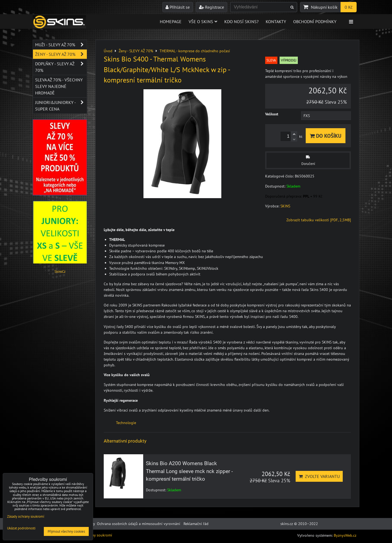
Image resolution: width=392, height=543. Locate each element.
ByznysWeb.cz (345, 535)
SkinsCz (60, 271)
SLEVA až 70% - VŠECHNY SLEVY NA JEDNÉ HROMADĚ (59, 86)
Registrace (212, 7)
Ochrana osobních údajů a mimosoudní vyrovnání (139, 524)
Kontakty (276, 22)
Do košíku (326, 136)
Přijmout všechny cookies (66, 531)
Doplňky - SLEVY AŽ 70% (61, 67)
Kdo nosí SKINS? (241, 22)
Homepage (171, 22)
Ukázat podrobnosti (21, 528)
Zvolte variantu (319, 476)
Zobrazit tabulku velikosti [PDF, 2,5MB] (319, 220)
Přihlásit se (178, 7)
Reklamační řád (196, 524)
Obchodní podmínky (315, 22)
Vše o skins (203, 22)
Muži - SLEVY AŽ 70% (61, 45)
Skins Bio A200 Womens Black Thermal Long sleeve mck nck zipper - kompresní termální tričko (189, 471)
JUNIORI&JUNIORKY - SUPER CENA (61, 106)
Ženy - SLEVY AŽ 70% (61, 54)
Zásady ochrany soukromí (26, 516)
